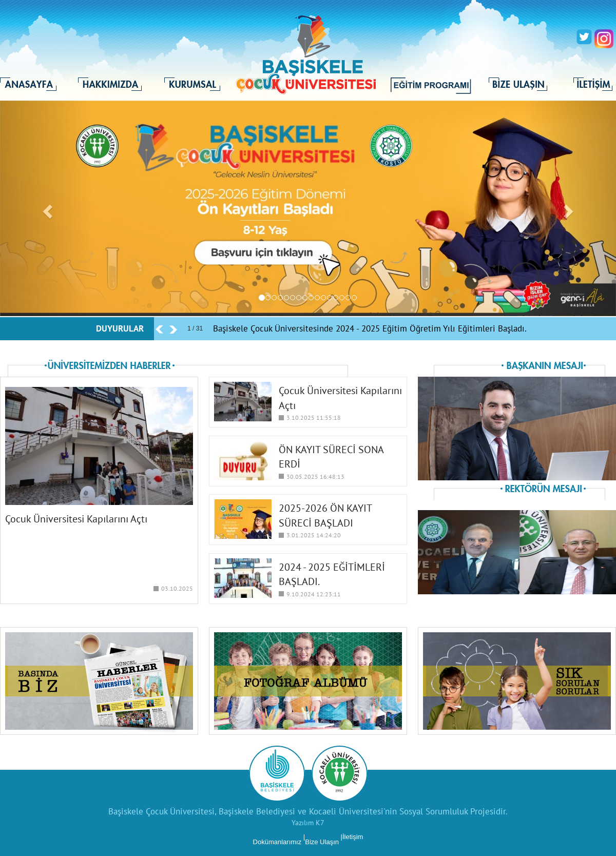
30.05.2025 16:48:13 (315, 476)
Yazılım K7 (308, 823)
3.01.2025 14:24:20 (314, 535)
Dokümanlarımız (277, 842)
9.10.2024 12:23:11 (314, 594)
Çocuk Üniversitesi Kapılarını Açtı (76, 519)
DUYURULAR (120, 328)
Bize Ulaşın (322, 842)
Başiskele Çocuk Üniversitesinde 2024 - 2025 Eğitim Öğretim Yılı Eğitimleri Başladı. (370, 328)
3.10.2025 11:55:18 (314, 417)
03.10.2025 (177, 588)
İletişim (353, 837)
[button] (46, 208)
